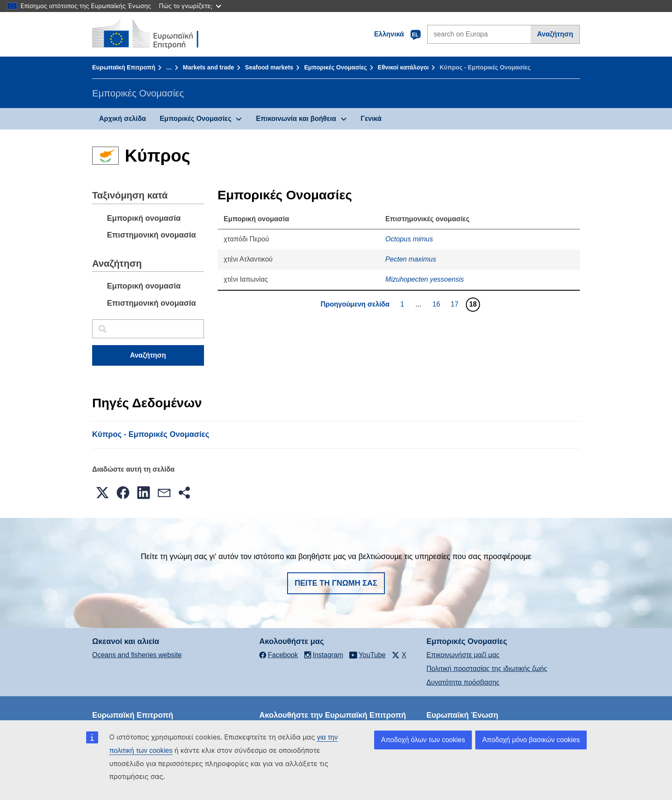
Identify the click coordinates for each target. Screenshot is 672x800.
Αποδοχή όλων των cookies (423, 740)
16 (437, 304)
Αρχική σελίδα (123, 119)
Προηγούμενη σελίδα (355, 304)
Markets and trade (208, 67)
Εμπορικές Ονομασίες (336, 67)
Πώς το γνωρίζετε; (190, 6)
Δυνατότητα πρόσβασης (463, 682)
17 (456, 304)
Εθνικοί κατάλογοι (403, 67)
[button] (102, 493)
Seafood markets (269, 67)
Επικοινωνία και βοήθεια (296, 119)
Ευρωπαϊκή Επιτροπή (124, 67)
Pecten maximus (411, 259)
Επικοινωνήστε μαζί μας (463, 655)
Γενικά (371, 119)
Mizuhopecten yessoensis (424, 279)
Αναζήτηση (555, 34)
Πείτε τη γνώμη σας (336, 583)
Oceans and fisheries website (137, 655)
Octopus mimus (409, 239)
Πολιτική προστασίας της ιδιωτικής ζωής (487, 669)
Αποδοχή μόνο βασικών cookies (531, 740)
